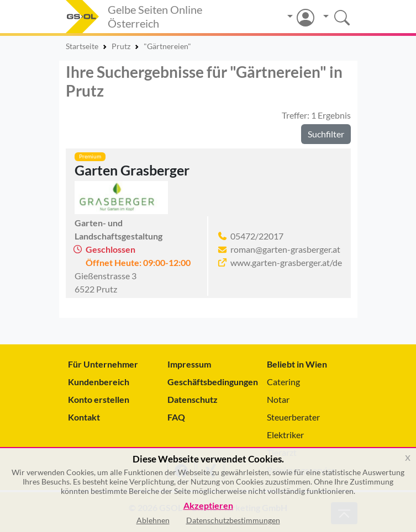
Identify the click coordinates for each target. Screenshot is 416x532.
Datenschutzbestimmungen (233, 520)
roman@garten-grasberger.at (285, 249)
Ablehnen (153, 520)
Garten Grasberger (132, 170)
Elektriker (285, 435)
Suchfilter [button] (326, 134)
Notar (278, 399)
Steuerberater (293, 417)
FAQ (176, 417)
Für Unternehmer (103, 364)
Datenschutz (193, 399)
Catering (283, 382)
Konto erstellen (99, 399)
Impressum (189, 364)
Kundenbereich (99, 382)
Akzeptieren (208, 506)
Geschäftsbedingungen (208, 382)
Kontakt (84, 417)
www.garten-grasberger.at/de (286, 262)
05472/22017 (257, 236)
